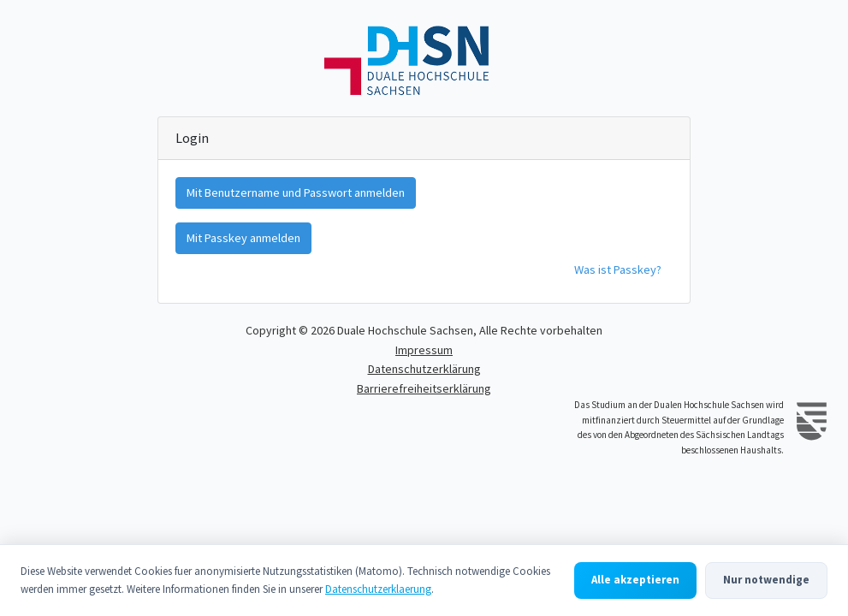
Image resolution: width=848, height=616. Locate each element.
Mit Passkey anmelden (243, 238)
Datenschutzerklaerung (378, 589)
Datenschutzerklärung (424, 369)
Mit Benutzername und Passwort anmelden (296, 192)
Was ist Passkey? (618, 269)
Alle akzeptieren (635, 580)
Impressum (424, 350)
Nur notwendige (766, 580)
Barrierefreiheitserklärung (424, 388)
